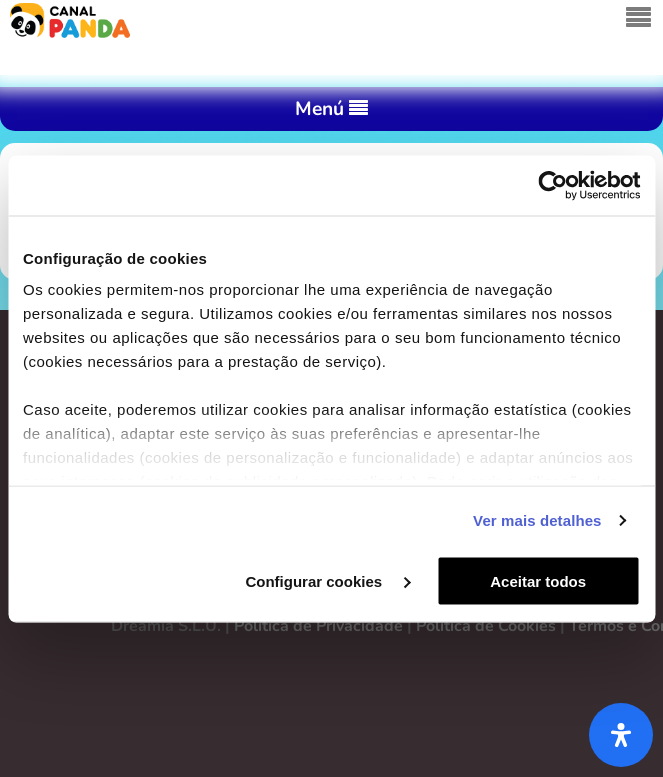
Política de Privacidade (318, 626)
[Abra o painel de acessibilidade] (621, 735)
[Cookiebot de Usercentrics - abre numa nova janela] (552, 185)
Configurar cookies (327, 580)
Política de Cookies (486, 626)
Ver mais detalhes (537, 520)
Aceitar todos (538, 580)
